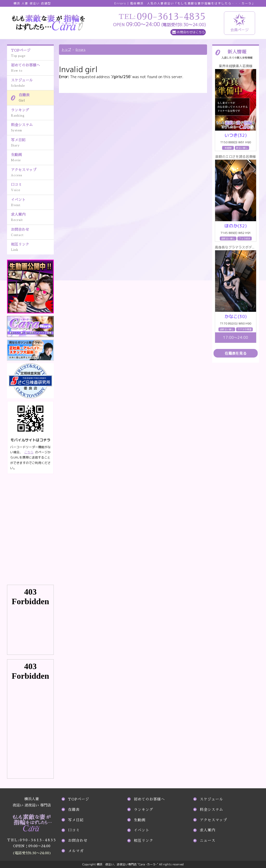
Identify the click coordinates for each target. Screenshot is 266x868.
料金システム (32, 128)
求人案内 (32, 218)
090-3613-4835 (32, 840)
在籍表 (36, 98)
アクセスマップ (32, 173)
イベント (32, 203)
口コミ (32, 188)
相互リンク (32, 247)
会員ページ (240, 23)
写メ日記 (32, 143)
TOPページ (32, 53)
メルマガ (76, 851)
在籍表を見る (236, 353)
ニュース (208, 840)
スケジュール (32, 83)
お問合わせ (32, 233)
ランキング (32, 113)
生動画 (32, 158)
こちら (29, 452)
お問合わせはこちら (191, 32)
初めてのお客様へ (32, 68)
